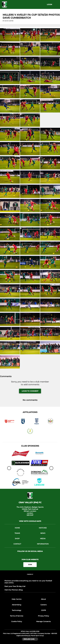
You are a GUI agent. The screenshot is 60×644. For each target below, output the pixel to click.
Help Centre (17, 599)
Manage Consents (43, 621)
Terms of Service (17, 616)
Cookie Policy (17, 621)
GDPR (43, 610)
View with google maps (30, 521)
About (43, 599)
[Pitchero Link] (30, 577)
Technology (17, 610)
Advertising (17, 605)
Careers (43, 605)
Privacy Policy (43, 616)
